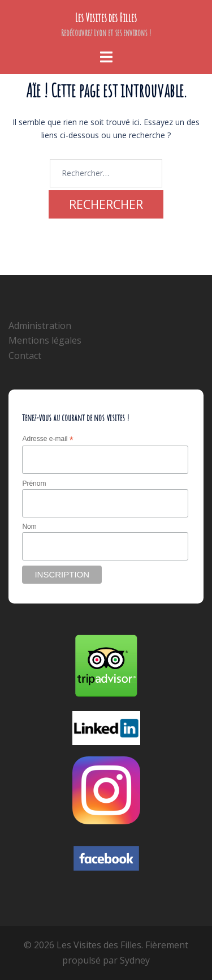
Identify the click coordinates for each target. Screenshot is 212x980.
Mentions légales (45, 340)
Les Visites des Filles (106, 18)
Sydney (135, 960)
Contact (25, 356)
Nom (29, 527)
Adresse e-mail (47, 439)
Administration (40, 326)
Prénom (34, 483)
